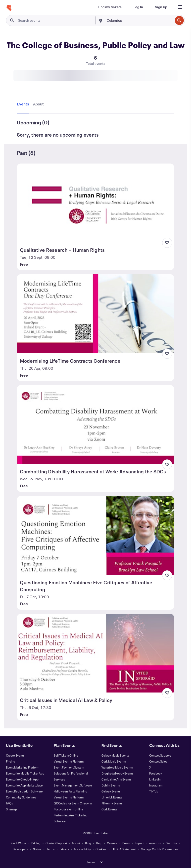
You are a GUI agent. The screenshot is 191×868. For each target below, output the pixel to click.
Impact (139, 843)
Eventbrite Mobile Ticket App (25, 773)
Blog (88, 843)
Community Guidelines (21, 797)
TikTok (154, 791)
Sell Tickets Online (66, 755)
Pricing (11, 761)
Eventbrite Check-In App (22, 779)
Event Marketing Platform (23, 767)
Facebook (156, 773)
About (76, 843)
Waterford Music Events (117, 767)
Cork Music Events (114, 761)
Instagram (156, 785)
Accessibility (82, 849)
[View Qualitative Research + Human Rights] (96, 203)
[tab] (24, 104)
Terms (51, 849)
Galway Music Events (115, 755)
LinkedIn (155, 779)
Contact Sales (158, 761)
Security (171, 843)
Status (37, 849)
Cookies (101, 849)
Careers (112, 843)
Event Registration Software (24, 791)
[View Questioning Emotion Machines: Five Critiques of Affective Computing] (96, 535)
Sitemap (11, 809)
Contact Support (160, 755)
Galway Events (111, 791)
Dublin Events (111, 785)
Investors (155, 843)
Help (99, 843)
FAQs (9, 803)
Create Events (15, 755)
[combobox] (139, 20)
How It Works (18, 843)
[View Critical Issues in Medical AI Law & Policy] (96, 653)
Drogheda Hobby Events (118, 773)
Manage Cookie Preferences (160, 849)
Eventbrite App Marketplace (24, 785)
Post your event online (69, 809)
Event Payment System (69, 767)
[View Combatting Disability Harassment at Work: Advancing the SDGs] (96, 425)
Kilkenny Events (112, 803)
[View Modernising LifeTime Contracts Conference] (96, 314)
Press (126, 843)
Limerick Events (112, 797)
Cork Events (109, 809)
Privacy (64, 849)
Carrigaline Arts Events (117, 779)
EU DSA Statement (124, 849)
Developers (20, 849)
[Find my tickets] (110, 7)
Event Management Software (73, 785)
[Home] (9, 8)
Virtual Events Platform (69, 761)
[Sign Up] (161, 7)
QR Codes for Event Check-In (73, 803)
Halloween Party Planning (71, 791)
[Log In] (138, 7)
